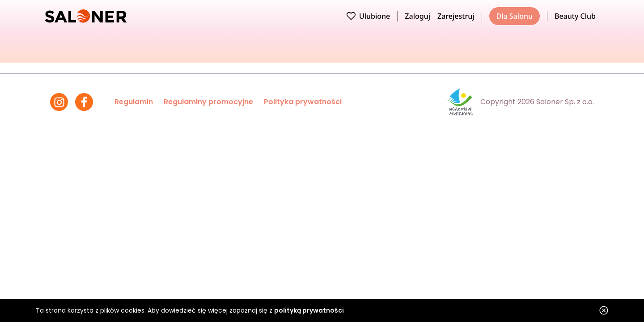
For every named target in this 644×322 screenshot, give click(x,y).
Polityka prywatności (303, 102)
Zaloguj (417, 16)
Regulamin (134, 102)
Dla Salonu (515, 16)
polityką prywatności (309, 310)
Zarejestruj (456, 16)
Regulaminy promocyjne (208, 102)
